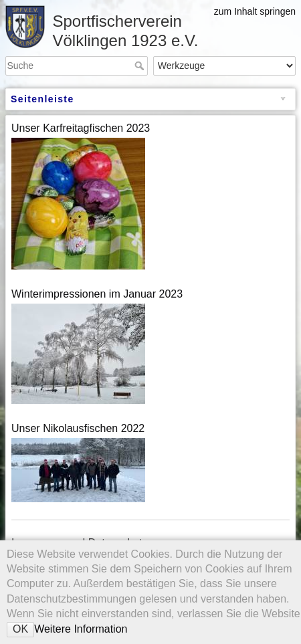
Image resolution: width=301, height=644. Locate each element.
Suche (141, 66)
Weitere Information (81, 629)
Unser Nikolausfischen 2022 (78, 428)
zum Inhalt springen (255, 11)
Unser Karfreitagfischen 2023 (81, 128)
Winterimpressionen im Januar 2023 (97, 294)
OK (20, 629)
